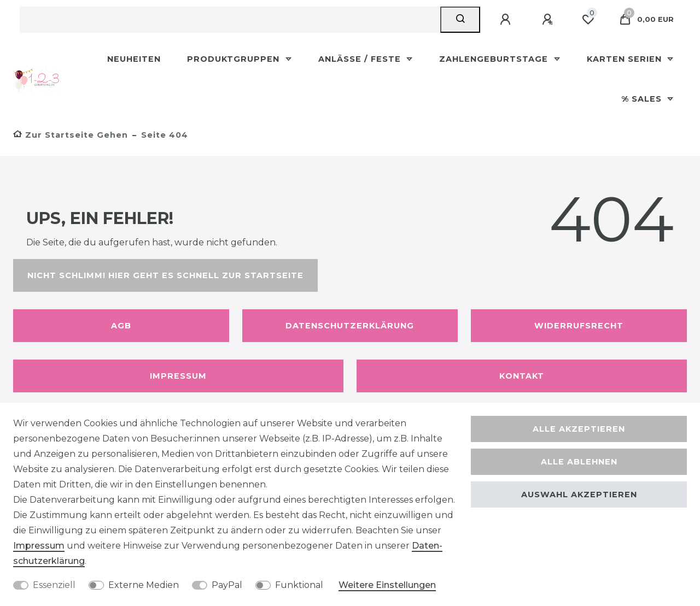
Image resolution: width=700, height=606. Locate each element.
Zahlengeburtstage (495, 59)
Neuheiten (134, 59)
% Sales (643, 99)
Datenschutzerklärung (350, 326)
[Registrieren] (549, 20)
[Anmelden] (507, 20)
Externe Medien (144, 585)
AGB (121, 326)
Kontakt (522, 376)
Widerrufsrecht (579, 326)
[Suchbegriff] (230, 20)
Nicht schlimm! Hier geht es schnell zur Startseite (165, 275)
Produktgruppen (235, 59)
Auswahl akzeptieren (579, 495)
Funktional (299, 585)
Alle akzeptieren (579, 429)
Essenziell (54, 585)
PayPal (227, 585)
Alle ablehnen (579, 462)
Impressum (178, 376)
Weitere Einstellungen (387, 585)
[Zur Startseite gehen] (71, 135)
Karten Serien (626, 59)
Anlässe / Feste (361, 59)
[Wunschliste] (588, 20)
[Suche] (460, 20)
